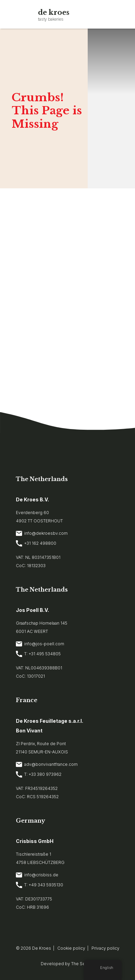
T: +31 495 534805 (38, 654)
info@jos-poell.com (40, 644)
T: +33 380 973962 (39, 774)
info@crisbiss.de (37, 875)
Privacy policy (105, 948)
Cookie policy (71, 948)
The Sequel (83, 964)
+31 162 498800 (36, 543)
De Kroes (42, 948)
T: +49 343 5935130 (40, 885)
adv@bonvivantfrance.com (47, 764)
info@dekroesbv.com (42, 533)
